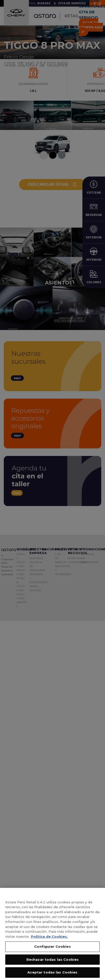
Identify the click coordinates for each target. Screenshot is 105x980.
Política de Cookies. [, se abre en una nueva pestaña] (49, 939)
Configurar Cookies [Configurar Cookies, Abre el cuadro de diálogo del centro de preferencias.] (52, 949)
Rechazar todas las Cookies (52, 962)
